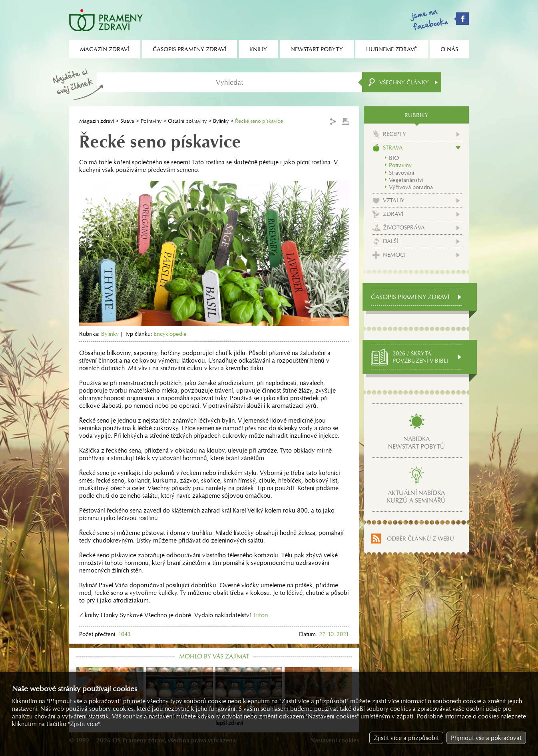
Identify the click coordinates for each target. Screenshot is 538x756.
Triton (260, 615)
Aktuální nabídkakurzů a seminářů (416, 497)
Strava (127, 121)
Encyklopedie (170, 334)
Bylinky (221, 121)
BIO (394, 158)
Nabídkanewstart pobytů (416, 443)
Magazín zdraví (97, 121)
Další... (392, 241)
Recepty (395, 134)
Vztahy (394, 200)
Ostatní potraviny (187, 121)
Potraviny (151, 121)
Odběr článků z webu (420, 539)
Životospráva (404, 227)
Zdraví (393, 214)
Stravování (402, 173)
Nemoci (394, 255)
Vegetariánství (406, 180)
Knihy (258, 49)
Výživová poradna (411, 187)
